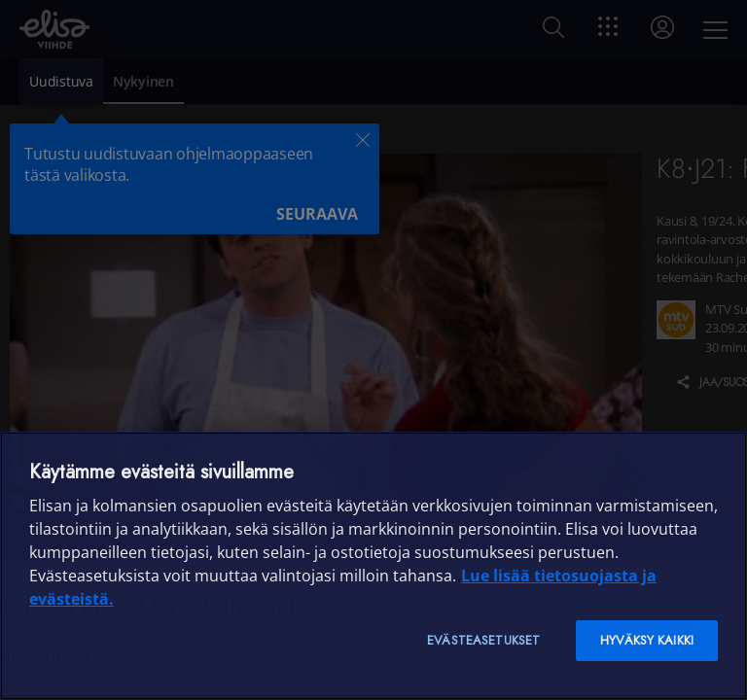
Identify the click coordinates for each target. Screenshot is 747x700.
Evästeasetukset (483, 640)
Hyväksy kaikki (647, 640)
